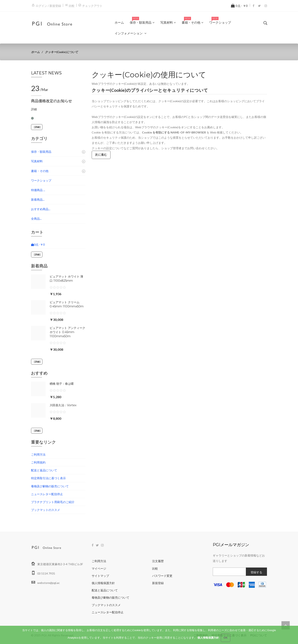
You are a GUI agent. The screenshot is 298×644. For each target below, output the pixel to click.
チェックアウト (92, 6)
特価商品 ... (38, 190)
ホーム (35, 52)
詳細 (34, 109)
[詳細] (37, 127)
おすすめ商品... (41, 209)
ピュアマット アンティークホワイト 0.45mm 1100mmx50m (67, 332)
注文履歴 (158, 561)
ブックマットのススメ (46, 510)
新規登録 (158, 583)
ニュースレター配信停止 (47, 494)
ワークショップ (41, 180)
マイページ (99, 568)
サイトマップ (100, 576)
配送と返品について (44, 470)
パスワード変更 (162, 576)
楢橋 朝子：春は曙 (62, 384)
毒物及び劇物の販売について (50, 486)
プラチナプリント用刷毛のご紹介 (53, 502)
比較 (72, 6)
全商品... (36, 219)
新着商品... (38, 200)
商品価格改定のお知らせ (52, 101)
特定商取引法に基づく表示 (48, 478)
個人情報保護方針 (103, 583)
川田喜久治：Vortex (63, 405)
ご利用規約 (38, 462)
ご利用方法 (38, 454)
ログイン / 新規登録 (48, 6)
